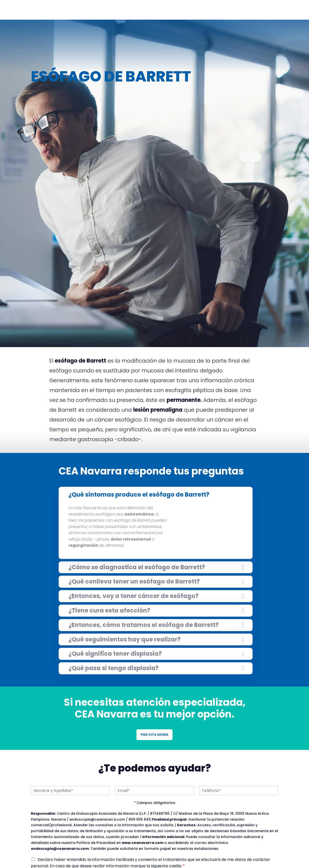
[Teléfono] (239, 790)
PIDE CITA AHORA (154, 735)
